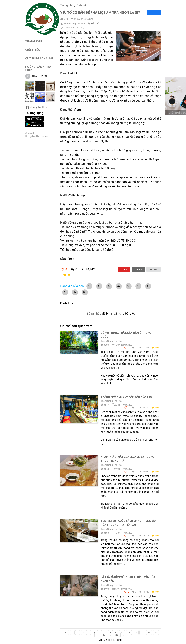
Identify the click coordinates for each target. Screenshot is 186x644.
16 (97, 635)
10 (122, 633)
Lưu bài (138, 269)
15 (156, 633)
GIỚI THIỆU (33, 50)
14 (149, 633)
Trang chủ (67, 5)
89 (117, 635)
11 (129, 633)
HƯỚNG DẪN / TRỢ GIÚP (38, 68)
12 (136, 633)
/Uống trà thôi (36, 107)
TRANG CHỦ (34, 41)
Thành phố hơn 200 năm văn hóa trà (126, 397)
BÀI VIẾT (96, 24)
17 (104, 635)
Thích (124, 269)
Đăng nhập (94, 314)
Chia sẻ (81, 5)
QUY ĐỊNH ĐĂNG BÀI (39, 58)
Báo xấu (153, 269)
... (110, 635)
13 (142, 633)
